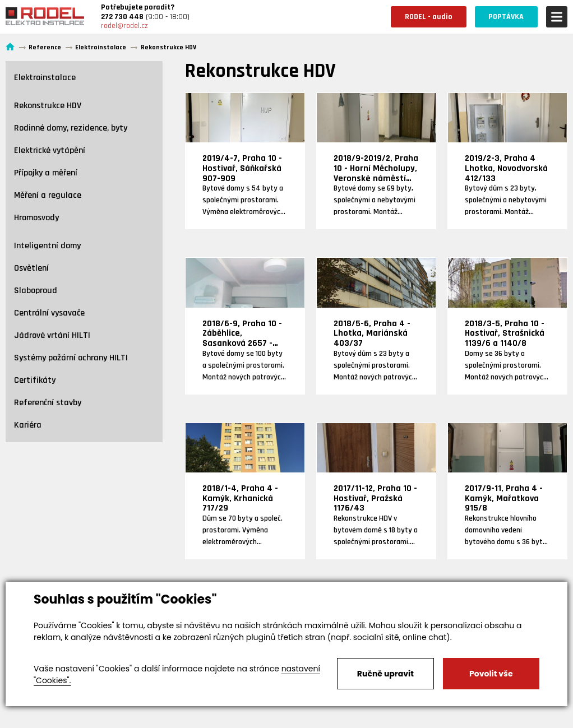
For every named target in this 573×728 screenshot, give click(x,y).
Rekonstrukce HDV (48, 106)
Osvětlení (31, 268)
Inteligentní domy (47, 246)
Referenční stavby (48, 403)
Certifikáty (35, 380)
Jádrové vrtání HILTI (52, 335)
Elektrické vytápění (50, 150)
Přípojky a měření (46, 173)
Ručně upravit (385, 674)
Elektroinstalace (45, 78)
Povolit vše (491, 674)
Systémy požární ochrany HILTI (71, 358)
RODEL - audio (428, 17)
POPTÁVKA (506, 17)
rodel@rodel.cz (124, 26)
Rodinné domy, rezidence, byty (71, 128)
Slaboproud (36, 291)
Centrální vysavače (49, 313)
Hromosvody (36, 218)
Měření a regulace (48, 195)
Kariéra (28, 425)
